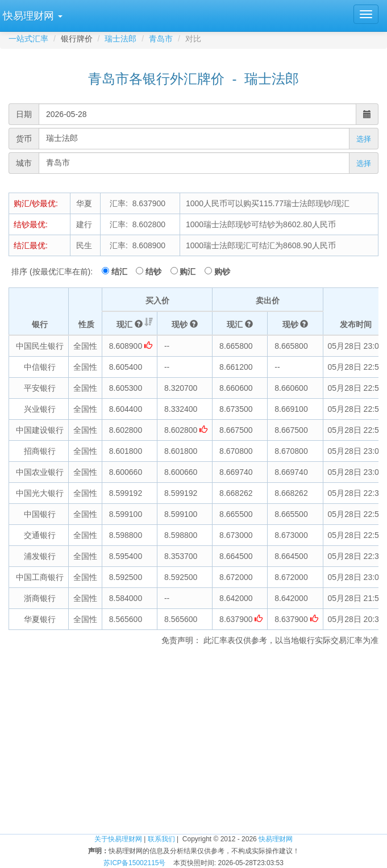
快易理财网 (276, 839)
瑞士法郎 (120, 39)
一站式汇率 (28, 39)
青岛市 (161, 39)
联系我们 (161, 839)
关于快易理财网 (118, 839)
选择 (364, 139)
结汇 (123, 272)
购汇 (191, 272)
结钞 (157, 272)
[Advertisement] (193, 742)
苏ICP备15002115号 (134, 863)
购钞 (222, 272)
